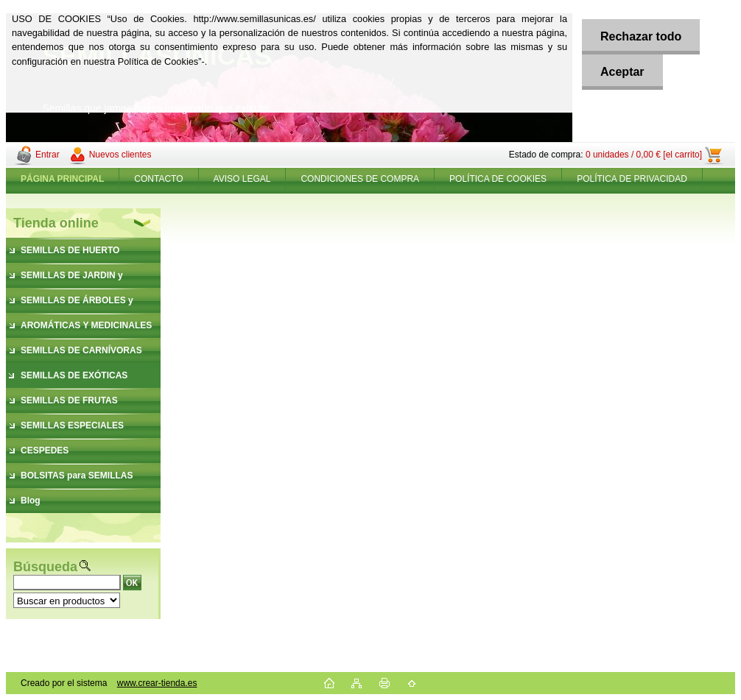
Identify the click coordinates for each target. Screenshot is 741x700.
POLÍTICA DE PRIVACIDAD (632, 179)
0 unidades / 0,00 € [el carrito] (644, 155)
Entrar (48, 155)
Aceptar (622, 72)
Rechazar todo (641, 36)
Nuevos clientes (120, 155)
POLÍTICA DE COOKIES (498, 179)
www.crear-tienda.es (157, 683)
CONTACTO (158, 179)
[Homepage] (63, 179)
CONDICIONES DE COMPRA (360, 179)
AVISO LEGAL (242, 179)
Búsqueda (45, 567)
